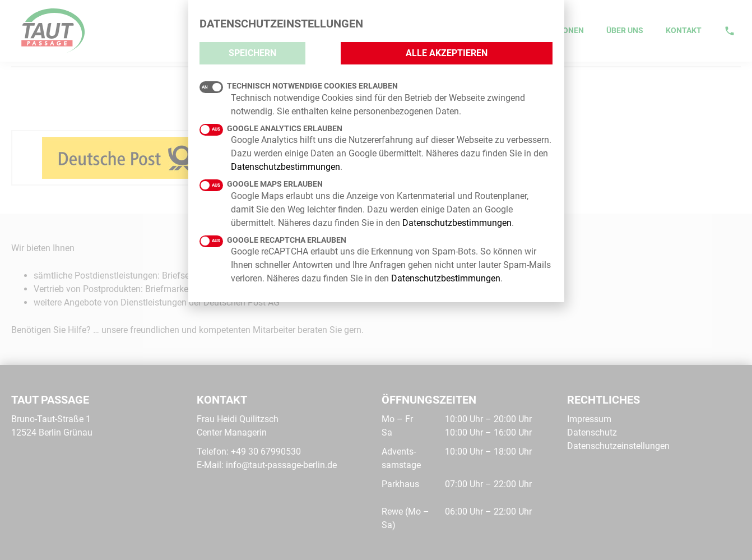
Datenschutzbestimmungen (286, 167)
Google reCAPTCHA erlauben (273, 240)
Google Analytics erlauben (271, 129)
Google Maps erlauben (261, 184)
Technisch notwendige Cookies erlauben (299, 86)
